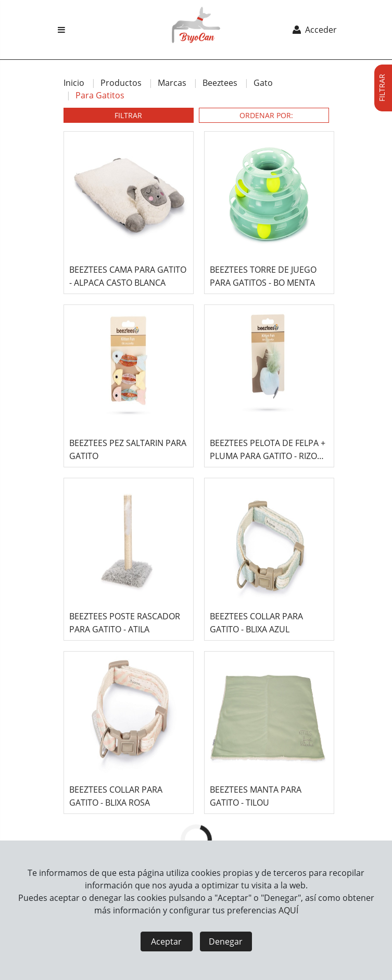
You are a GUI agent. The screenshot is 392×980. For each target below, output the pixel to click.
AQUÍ (288, 910)
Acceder (314, 30)
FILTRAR (128, 115)
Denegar (226, 941)
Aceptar (166, 941)
